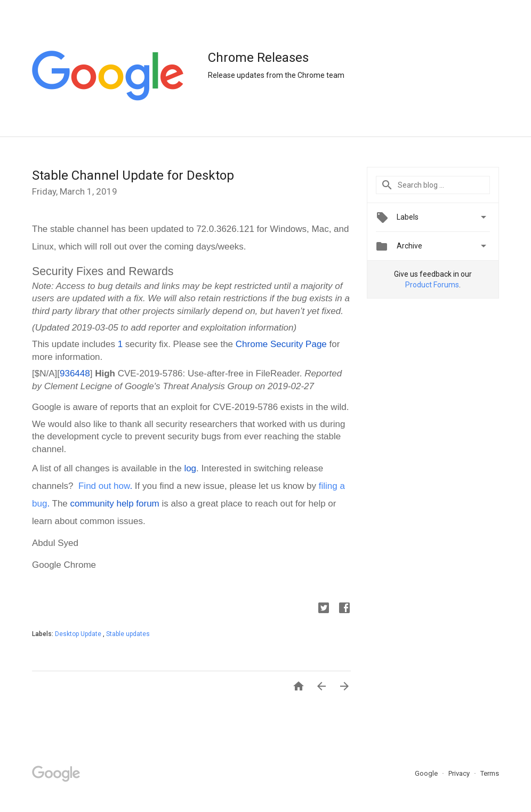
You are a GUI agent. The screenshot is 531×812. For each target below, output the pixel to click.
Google (427, 773)
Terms (490, 773)
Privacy (460, 773)
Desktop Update (79, 634)
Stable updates (128, 634)
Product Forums (432, 285)
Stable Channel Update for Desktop (133, 175)
